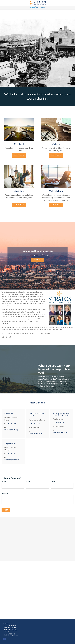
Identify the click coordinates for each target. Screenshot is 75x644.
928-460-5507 (11, 454)
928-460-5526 (60, 423)
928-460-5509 (36, 424)
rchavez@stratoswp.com (37, 434)
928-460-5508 (11, 424)
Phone (53, 481)
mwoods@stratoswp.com (13, 430)
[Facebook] (5, 639)
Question (5, 493)
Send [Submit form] (6, 510)
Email (28, 481)
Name (4, 481)
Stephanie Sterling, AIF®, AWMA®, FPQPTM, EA (61, 414)
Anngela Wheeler (10, 444)
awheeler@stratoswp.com (13, 460)
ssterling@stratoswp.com (61, 433)
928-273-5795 (12, 628)
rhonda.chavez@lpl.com (11, 636)
